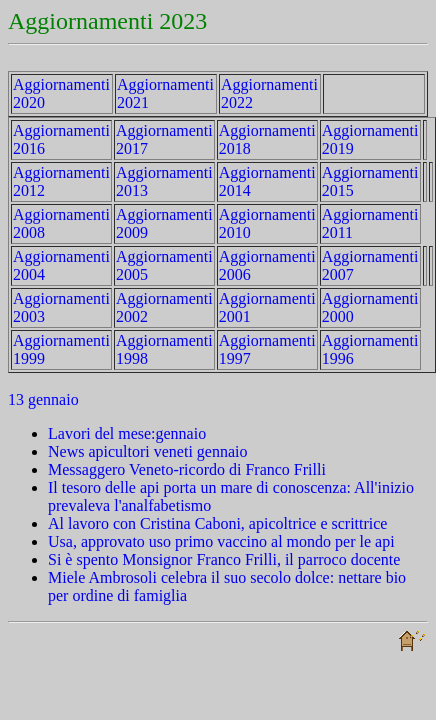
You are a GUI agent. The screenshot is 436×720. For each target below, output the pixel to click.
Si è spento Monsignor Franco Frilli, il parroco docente (224, 559)
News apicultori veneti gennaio (148, 451)
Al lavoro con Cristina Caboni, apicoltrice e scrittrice (217, 523)
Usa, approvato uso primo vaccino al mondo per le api (221, 541)
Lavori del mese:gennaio (127, 433)
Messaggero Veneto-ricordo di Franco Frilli (187, 469)
